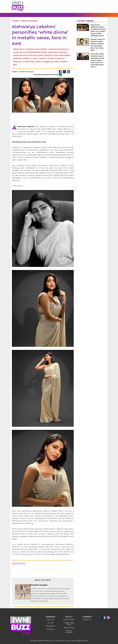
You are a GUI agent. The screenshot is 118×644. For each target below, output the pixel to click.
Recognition (51, 626)
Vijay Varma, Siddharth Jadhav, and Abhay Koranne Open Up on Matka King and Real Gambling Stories (98, 30)
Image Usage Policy (69, 624)
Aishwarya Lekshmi (19, 563)
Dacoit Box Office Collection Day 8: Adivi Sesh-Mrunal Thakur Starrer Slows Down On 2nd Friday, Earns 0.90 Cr (97, 60)
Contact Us (87, 620)
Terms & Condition (69, 632)
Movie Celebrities (30, 21)
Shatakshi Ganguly (26, 72)
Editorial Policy (69, 620)
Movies (16, 21)
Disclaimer (51, 629)
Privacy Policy (69, 628)
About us (51, 620)
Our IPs (51, 623)
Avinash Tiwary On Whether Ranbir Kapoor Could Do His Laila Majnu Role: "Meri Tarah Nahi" (98, 45)
